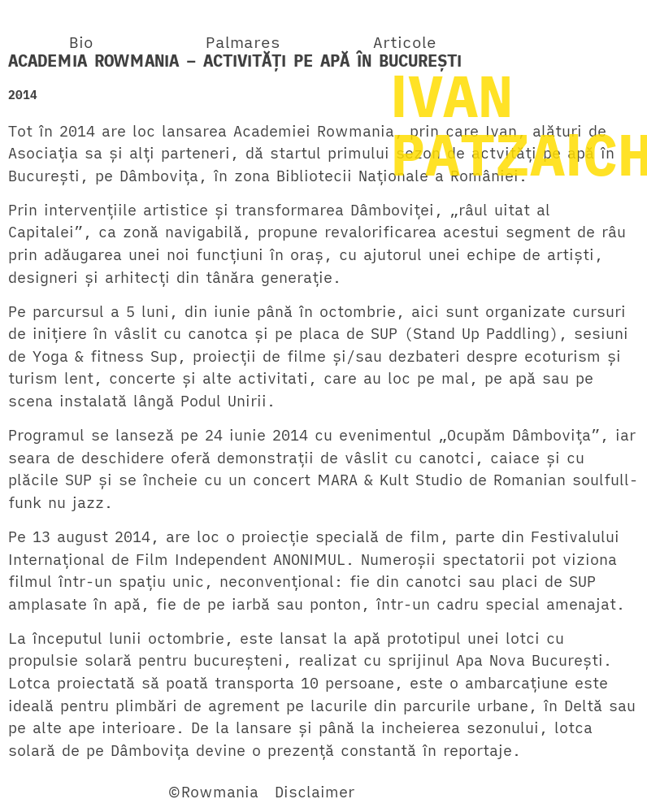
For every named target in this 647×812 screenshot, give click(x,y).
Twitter (117, 792)
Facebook (44, 792)
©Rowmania (213, 792)
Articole (405, 42)
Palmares (243, 42)
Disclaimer (315, 792)
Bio (81, 42)
